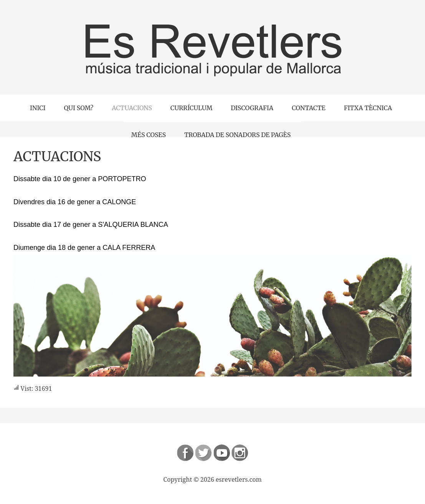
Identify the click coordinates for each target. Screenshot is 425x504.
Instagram (240, 453)
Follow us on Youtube (222, 453)
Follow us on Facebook (185, 453)
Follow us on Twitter (203, 453)
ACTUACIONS (57, 157)
